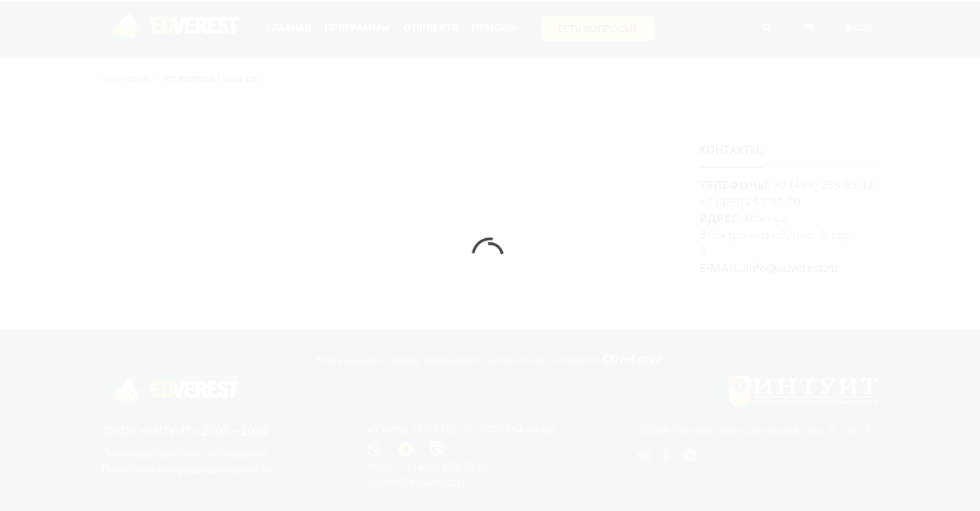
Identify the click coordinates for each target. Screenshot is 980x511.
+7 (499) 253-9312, (415, 430)
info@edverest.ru (792, 268)
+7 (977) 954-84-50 (508, 430)
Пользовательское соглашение (185, 453)
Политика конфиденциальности (187, 469)
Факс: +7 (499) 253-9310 (428, 467)
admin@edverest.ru (418, 482)
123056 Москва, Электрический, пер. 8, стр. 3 (751, 430)
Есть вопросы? (597, 28)
